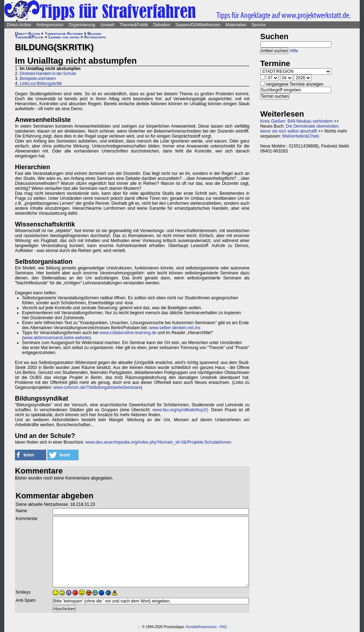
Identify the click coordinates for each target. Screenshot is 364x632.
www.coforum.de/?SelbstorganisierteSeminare (97, 387)
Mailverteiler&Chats (301, 136)
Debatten (162, 25)
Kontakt (192, 627)
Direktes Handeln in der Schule (48, 74)
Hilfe (294, 51)
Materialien (236, 25)
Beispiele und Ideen (38, 79)
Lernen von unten (64, 37)
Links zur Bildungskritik (41, 84)
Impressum (208, 627)
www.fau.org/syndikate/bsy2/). (181, 410)
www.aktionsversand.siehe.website (56, 338)
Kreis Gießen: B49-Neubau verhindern (296, 121)
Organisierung (82, 25)
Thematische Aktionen (64, 33)
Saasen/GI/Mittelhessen (198, 25)
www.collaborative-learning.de (128, 333)
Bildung (94, 33)
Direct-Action (19, 25)
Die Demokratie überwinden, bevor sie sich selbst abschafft (300, 129)
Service (258, 25)
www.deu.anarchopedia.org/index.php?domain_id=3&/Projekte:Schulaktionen (158, 442)
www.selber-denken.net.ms (175, 328)
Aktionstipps (95, 37)
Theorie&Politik (134, 25)
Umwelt (107, 25)
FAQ (223, 627)
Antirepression (50, 25)
